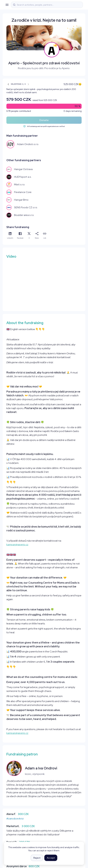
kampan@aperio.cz (17, 545)
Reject (37, 858)
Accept (51, 858)
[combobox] (49, 5)
